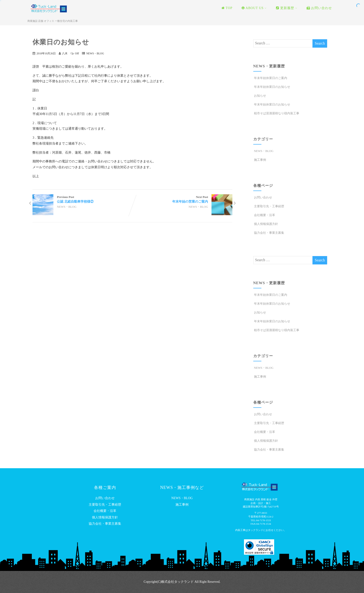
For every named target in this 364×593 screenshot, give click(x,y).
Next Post (182, 200)
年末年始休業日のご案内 (270, 78)
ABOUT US (254, 8)
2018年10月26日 (46, 54)
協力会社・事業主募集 (269, 233)
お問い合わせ (319, 8)
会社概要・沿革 (264, 215)
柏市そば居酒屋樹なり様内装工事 (276, 113)
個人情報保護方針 (266, 224)
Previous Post (82, 200)
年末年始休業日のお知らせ (272, 87)
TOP (227, 8)
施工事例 (260, 160)
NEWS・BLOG (95, 54)
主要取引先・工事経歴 (269, 206)
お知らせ (260, 96)
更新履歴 (287, 8)
